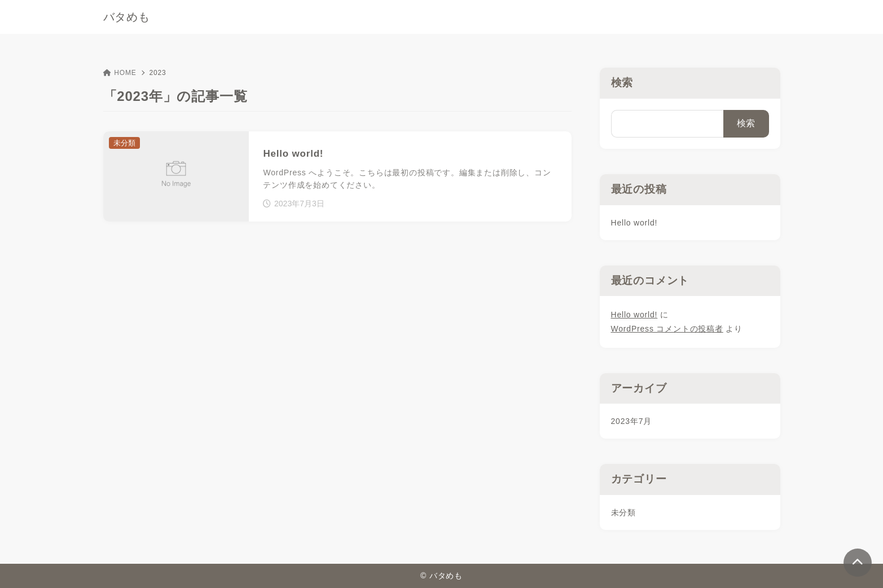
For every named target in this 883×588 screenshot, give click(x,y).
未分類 (623, 512)
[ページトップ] (858, 563)
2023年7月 (632, 421)
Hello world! (634, 223)
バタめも (127, 17)
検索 (622, 83)
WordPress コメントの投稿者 (667, 329)
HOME (120, 73)
